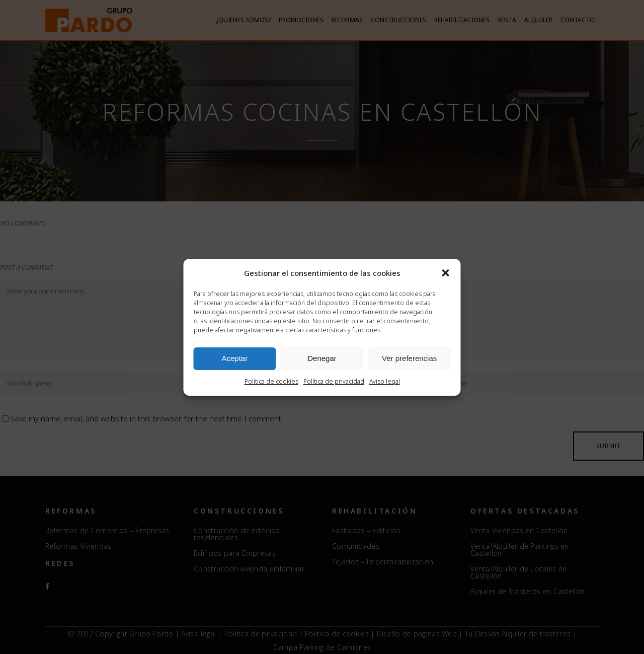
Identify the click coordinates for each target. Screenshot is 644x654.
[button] (446, 273)
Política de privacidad (334, 381)
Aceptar (234, 358)
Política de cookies (271, 381)
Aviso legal (385, 381)
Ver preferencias (409, 358)
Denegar (322, 358)
